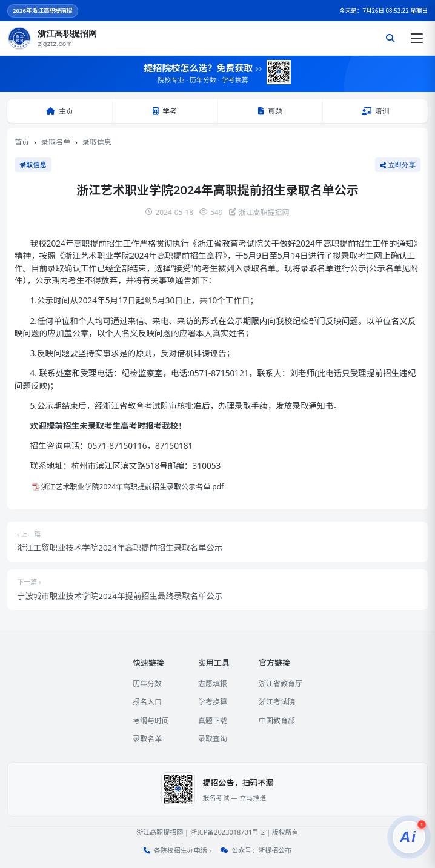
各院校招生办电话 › (182, 850)
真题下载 (213, 721)
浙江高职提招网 (160, 832)
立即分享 (398, 165)
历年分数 (147, 684)
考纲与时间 (151, 721)
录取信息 (97, 142)
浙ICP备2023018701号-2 (227, 832)
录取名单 (56, 142)
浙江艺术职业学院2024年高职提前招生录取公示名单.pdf (133, 487)
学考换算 (213, 702)
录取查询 (213, 739)
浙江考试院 (277, 702)
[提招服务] (409, 837)
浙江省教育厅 (281, 684)
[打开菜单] (417, 38)
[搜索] (390, 38)
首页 (22, 142)
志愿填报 (213, 684)
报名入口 (147, 702)
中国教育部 (277, 721)
